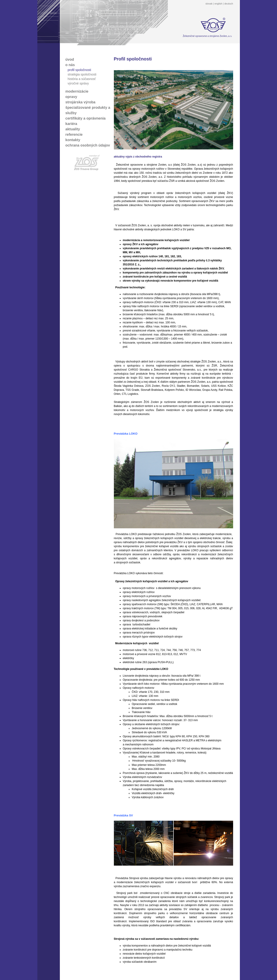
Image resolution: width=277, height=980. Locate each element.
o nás (70, 65)
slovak (209, 4)
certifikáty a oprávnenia (86, 118)
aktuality (73, 129)
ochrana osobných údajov (88, 145)
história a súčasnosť (82, 79)
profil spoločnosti (79, 70)
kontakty (73, 140)
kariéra (71, 124)
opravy (71, 97)
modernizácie (77, 91)
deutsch (229, 4)
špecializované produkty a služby (88, 110)
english (218, 4)
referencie (74, 134)
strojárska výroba (80, 102)
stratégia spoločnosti (82, 74)
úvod (70, 59)
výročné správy (78, 83)
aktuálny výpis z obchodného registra (138, 157)
